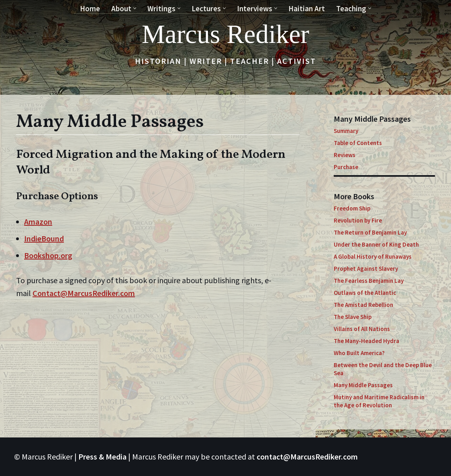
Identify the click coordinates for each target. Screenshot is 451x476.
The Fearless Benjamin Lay (369, 281)
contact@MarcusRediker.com (307, 457)
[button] (135, 8)
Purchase (346, 167)
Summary (346, 131)
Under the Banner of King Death (376, 244)
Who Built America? (359, 353)
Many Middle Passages (363, 385)
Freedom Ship (352, 208)
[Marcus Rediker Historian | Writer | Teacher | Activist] (225, 34)
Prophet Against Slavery (366, 269)
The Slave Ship (353, 317)
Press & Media (102, 457)
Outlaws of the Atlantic (365, 293)
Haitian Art (307, 8)
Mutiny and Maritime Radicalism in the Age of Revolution (379, 401)
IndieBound (44, 238)
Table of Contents (358, 143)
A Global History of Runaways (373, 256)
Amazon (38, 222)
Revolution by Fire (358, 220)
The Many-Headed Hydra (366, 341)
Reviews (345, 155)
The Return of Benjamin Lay (370, 232)
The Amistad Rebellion (363, 305)
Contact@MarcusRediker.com (84, 293)
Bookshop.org (48, 255)
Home (90, 8)
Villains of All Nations (362, 329)
